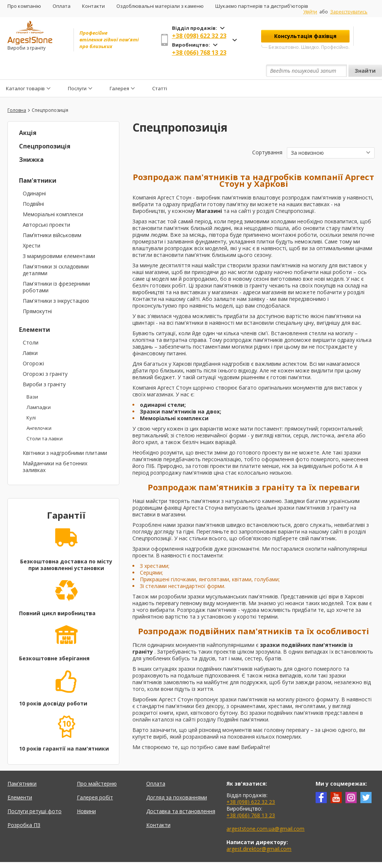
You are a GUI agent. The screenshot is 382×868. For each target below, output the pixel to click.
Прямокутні (37, 294)
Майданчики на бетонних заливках (55, 449)
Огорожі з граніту (45, 357)
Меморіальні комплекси (53, 197)
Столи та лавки (45, 421)
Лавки (30, 336)
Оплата (62, 6)
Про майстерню (97, 766)
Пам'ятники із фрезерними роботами (56, 270)
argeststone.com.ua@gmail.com (265, 812)
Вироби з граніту (44, 367)
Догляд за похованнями (177, 780)
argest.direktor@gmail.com (259, 832)
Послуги (77, 71)
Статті (160, 71)
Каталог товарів (25, 71)
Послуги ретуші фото (35, 794)
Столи (31, 325)
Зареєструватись (349, 12)
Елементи (35, 312)
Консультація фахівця (305, 36)
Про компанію (24, 6)
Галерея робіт (95, 780)
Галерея (119, 71)
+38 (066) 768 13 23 (199, 53)
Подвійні (33, 187)
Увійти (310, 12)
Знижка (31, 142)
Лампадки (39, 390)
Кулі (31, 400)
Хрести (32, 228)
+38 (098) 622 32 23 (199, 36)
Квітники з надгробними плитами (65, 436)
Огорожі (33, 346)
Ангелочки (39, 411)
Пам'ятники (38, 163)
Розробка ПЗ (24, 808)
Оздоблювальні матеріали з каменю (160, 6)
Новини (86, 794)
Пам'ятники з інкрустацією (56, 284)
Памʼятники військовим (52, 218)
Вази (32, 380)
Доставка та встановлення (181, 794)
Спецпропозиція (45, 129)
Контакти (93, 6)
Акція (28, 116)
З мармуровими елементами (59, 239)
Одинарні (34, 176)
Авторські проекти (46, 207)
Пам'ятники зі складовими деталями (56, 253)
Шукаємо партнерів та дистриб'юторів (262, 6)
